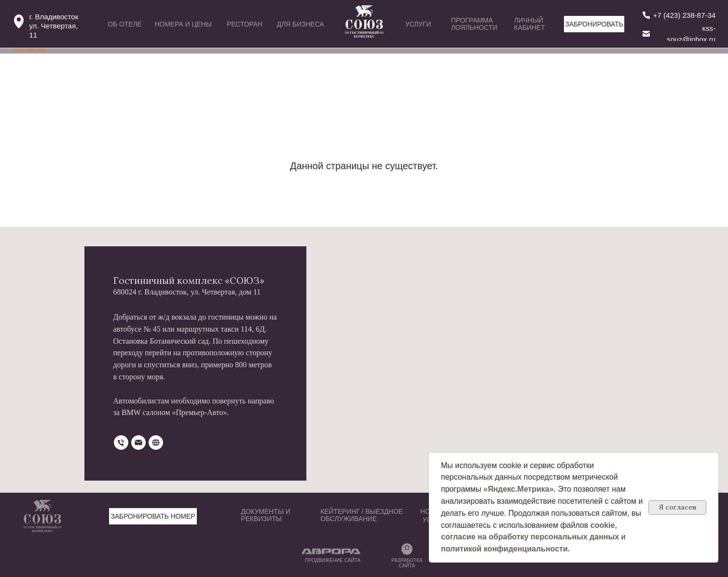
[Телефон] (121, 443)
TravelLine (29, 49)
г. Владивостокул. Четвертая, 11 (54, 26)
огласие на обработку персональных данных (532, 537)
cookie (603, 525)
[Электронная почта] (138, 443)
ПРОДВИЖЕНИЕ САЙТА (333, 560)
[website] (156, 443)
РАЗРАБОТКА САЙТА (407, 563)
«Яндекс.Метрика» (519, 489)
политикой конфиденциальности (504, 549)
